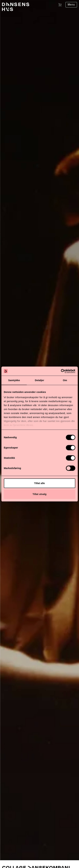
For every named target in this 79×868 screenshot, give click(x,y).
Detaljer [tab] (40, 380)
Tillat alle (39, 483)
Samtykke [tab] (14, 380)
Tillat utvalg (39, 494)
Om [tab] (65, 380)
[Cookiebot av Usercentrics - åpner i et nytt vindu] (61, 371)
